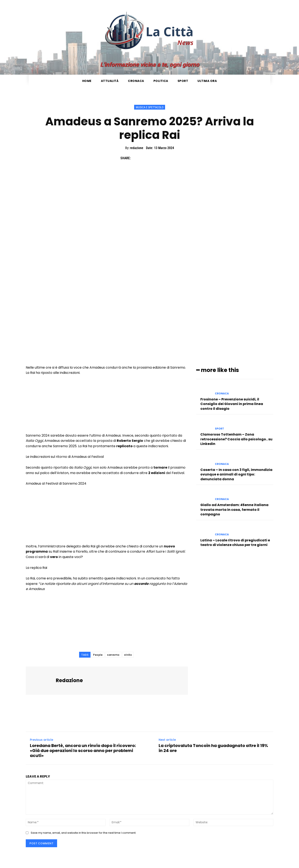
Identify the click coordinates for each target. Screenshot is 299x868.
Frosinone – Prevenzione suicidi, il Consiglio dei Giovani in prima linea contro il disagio (232, 404)
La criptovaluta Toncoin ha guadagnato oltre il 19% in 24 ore (213, 748)
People (98, 655)
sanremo (113, 655)
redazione (137, 148)
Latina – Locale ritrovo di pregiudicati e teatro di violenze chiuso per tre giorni (235, 542)
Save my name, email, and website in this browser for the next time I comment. (83, 833)
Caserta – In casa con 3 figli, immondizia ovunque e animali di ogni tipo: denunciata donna (236, 474)
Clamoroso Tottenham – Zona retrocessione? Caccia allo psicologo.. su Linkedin (236, 439)
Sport (219, 429)
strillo (128, 655)
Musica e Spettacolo (150, 107)
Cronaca (222, 393)
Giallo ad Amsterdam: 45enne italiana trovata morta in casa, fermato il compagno (234, 510)
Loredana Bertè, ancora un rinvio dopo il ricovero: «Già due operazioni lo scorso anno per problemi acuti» (83, 751)
